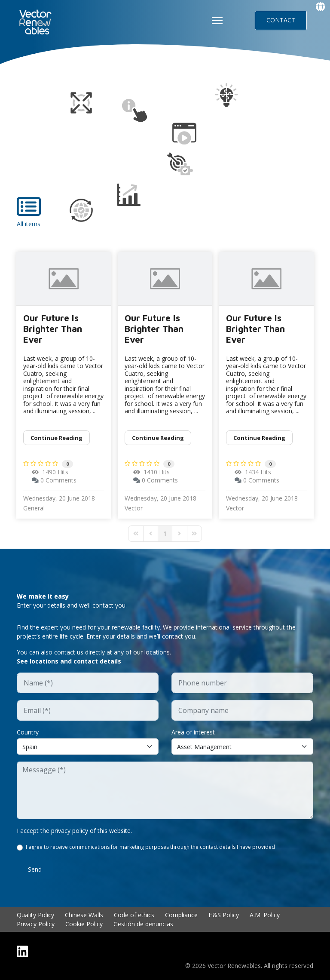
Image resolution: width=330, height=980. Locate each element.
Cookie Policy (84, 924)
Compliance (181, 915)
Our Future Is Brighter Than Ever (53, 329)
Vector (134, 508)
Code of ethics (134, 915)
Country (28, 732)
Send (35, 869)
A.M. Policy (265, 915)
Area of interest (193, 732)
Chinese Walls (84, 915)
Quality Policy (35, 915)
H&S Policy (224, 915)
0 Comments (58, 480)
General (34, 508)
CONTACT (281, 20)
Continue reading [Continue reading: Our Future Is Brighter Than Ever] (57, 438)
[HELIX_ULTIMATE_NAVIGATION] (217, 21)
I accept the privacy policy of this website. (74, 831)
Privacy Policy (36, 924)
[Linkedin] (22, 951)
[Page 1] (165, 534)
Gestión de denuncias (143, 924)
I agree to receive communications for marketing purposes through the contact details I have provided (150, 847)
